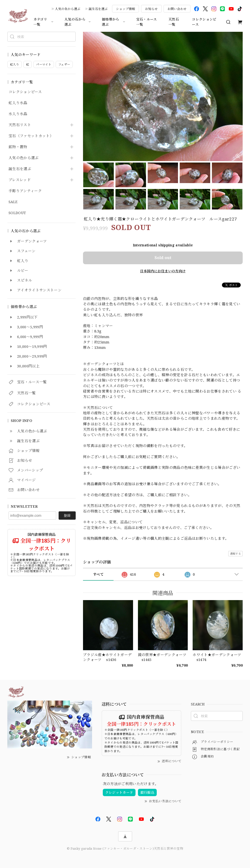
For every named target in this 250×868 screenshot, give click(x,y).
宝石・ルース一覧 (147, 22)
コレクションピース (204, 22)
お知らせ (151, 9)
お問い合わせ (177, 9)
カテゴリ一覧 (44, 22)
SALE (13, 202)
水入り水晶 (18, 114)
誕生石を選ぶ (98, 9)
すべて (98, 574)
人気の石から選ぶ (78, 22)
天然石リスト (20, 125)
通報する (235, 554)
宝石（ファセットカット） (31, 136)
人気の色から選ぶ (68, 9)
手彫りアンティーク (25, 191)
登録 (67, 515)
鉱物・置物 (18, 147)
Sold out (163, 258)
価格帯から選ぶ (114, 22)
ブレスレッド (20, 180)
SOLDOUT (17, 213)
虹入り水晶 (18, 103)
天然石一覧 (174, 22)
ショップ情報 (125, 9)
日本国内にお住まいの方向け (163, 271)
